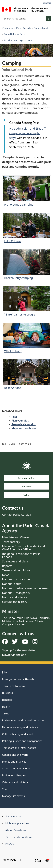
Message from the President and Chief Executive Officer (23, 548)
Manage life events (13, 796)
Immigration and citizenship (19, 679)
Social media (13, 816)
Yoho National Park (14, 34)
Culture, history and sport (18, 734)
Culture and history (15, 602)
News (6, 575)
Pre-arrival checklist (24, 424)
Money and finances (14, 762)
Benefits (7, 700)
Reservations (13, 388)
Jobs (5, 672)
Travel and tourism (13, 686)
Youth (6, 789)
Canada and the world (15, 755)
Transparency (11, 542)
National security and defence (20, 727)
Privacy (10, 844)
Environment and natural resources (23, 720)
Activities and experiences (18, 40)
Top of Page (12, 860)
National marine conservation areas (25, 588)
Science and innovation (16, 768)
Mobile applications (17, 823)
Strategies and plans (15, 561)
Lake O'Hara (12, 241)
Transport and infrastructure (19, 748)
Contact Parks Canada (17, 515)
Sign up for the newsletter (19, 650)
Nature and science (15, 597)
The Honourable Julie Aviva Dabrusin (26, 621)
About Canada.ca (16, 830)
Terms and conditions (16, 570)
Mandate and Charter (16, 537)
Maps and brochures (24, 428)
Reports (7, 566)
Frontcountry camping (19, 205)
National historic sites (16, 579)
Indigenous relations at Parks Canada (21, 555)
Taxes (6, 713)
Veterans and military (15, 782)
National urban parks (16, 593)
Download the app (14, 655)
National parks (42, 28)
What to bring (13, 351)
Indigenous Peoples (14, 775)
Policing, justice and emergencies (22, 741)
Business (7, 693)
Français (46, 3)
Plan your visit (20, 420)
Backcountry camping (19, 278)
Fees (14, 417)
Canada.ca (8, 28)
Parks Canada (24, 28)
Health (6, 707)
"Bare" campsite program (21, 314)
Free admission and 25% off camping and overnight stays (27, 133)
